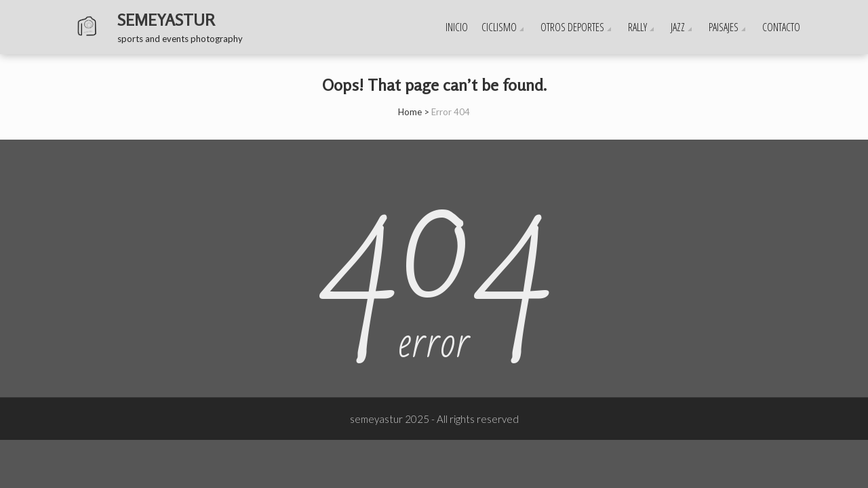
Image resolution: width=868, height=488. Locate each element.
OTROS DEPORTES (572, 27)
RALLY (637, 27)
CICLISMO (499, 27)
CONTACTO (781, 27)
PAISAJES (724, 27)
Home (410, 112)
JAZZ (678, 27)
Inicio (457, 27)
